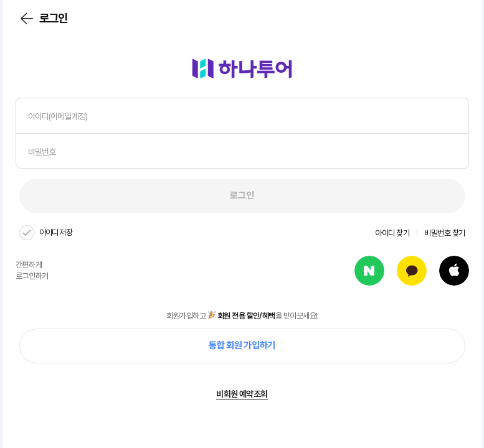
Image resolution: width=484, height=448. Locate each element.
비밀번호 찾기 (444, 233)
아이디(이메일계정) (58, 116)
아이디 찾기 (392, 233)
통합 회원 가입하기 (242, 345)
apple (454, 271)
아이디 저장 (56, 232)
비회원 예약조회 (242, 394)
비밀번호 (42, 152)
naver (369, 271)
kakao (412, 271)
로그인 (242, 195)
